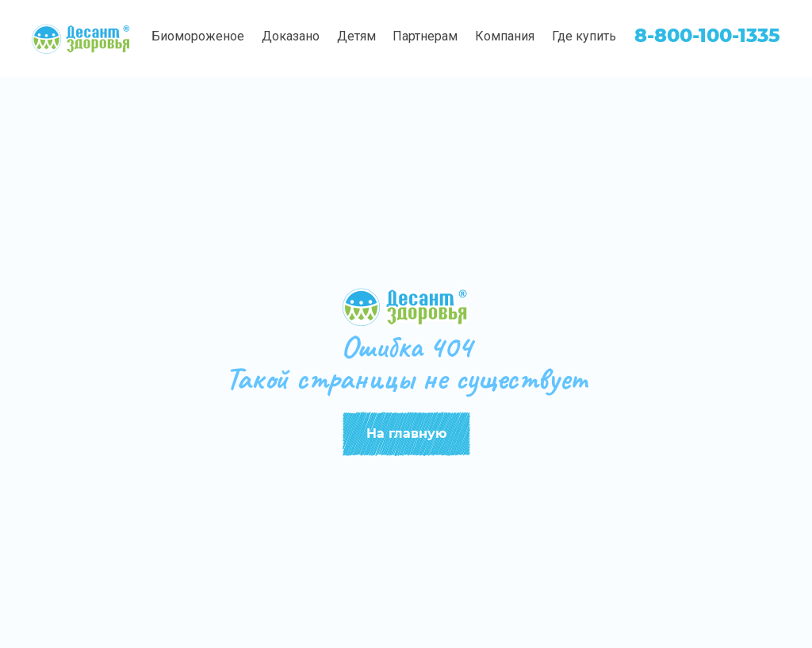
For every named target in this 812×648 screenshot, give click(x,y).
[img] (82, 39)
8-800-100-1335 (707, 35)
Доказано (291, 36)
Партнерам (425, 36)
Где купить (584, 36)
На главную (406, 433)
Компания (505, 36)
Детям (356, 36)
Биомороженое (198, 36)
